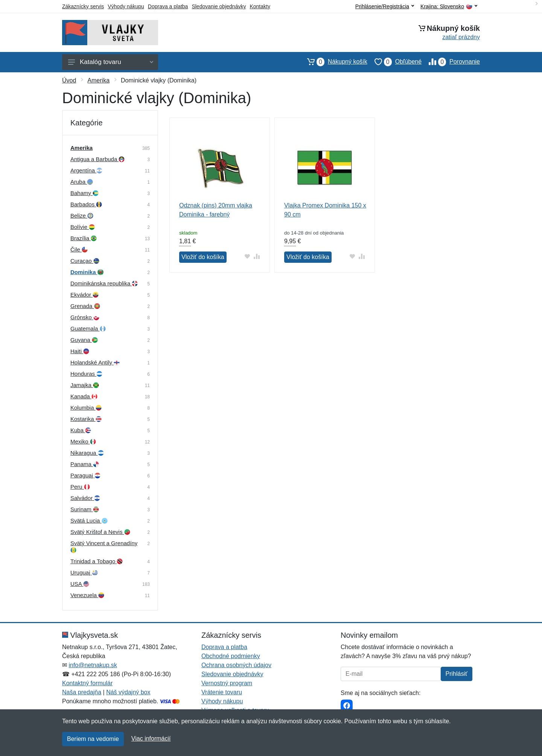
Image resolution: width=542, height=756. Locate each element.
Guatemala (88, 328)
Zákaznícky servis (83, 6)
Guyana (84, 340)
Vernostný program (227, 683)
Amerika (98, 80)
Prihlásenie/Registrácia (385, 6)
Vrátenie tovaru (222, 692)
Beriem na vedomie (93, 739)
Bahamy (84, 193)
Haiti (80, 351)
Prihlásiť (457, 674)
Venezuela (87, 595)
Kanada (84, 396)
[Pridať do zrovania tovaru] (257, 256)
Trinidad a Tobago (97, 561)
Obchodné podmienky (231, 656)
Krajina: (449, 7)
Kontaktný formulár (87, 683)
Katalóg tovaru (111, 62)
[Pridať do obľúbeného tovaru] (247, 256)
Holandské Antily (95, 362)
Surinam (85, 509)
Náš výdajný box (128, 692)
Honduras (86, 374)
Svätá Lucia (89, 521)
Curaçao (85, 261)
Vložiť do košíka (203, 257)
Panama (85, 464)
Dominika (87, 272)
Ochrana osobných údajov (236, 665)
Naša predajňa (82, 692)
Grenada (85, 306)
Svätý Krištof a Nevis (100, 532)
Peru (80, 487)
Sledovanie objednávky (219, 6)
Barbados (86, 204)
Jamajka (85, 385)
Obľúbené (394, 62)
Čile (79, 249)
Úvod (69, 80)
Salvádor (85, 498)
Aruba (82, 182)
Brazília (84, 238)
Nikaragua (87, 453)
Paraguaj (85, 475)
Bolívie (83, 227)
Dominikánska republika (104, 283)
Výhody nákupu (126, 6)
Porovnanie (451, 62)
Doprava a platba (168, 6)
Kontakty (260, 6)
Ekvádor (84, 295)
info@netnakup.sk (93, 665)
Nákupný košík (334, 62)
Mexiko (83, 441)
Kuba (81, 430)
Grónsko (85, 317)
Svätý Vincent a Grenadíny (104, 546)
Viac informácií (151, 738)
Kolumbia (86, 408)
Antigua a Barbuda (97, 159)
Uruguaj (84, 572)
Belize (82, 216)
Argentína (86, 170)
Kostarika (86, 419)
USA (80, 584)
